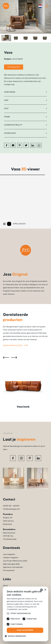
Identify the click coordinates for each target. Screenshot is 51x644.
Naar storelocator (16, 346)
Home (5, 586)
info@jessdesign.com (11, 509)
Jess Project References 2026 (15, 561)
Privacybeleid (9, 570)
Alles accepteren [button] (25, 630)
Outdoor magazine (11, 558)
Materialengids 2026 (11, 564)
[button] (16, 636)
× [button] (45, 590)
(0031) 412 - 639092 (11, 506)
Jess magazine (9, 554)
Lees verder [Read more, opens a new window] (23, 609)
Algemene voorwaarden (13, 567)
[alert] (26, 614)
